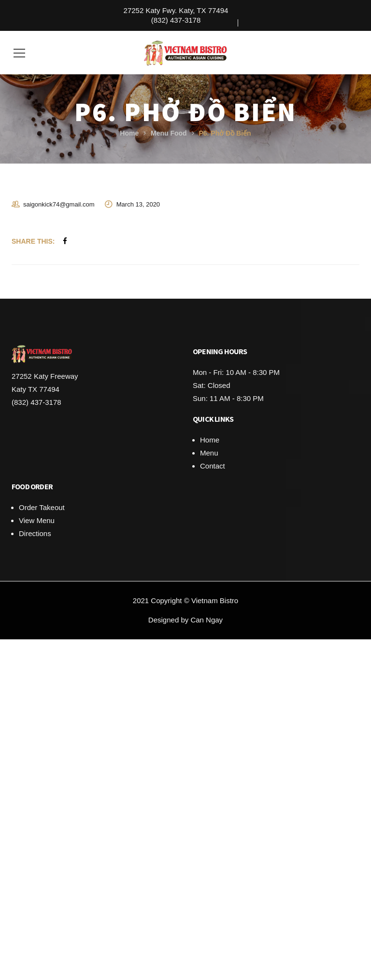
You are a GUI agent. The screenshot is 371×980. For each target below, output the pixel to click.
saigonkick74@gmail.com (59, 204)
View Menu (37, 520)
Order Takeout (42, 507)
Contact (213, 466)
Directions (35, 533)
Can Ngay (207, 620)
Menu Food (169, 133)
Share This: (33, 241)
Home (129, 133)
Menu (209, 453)
